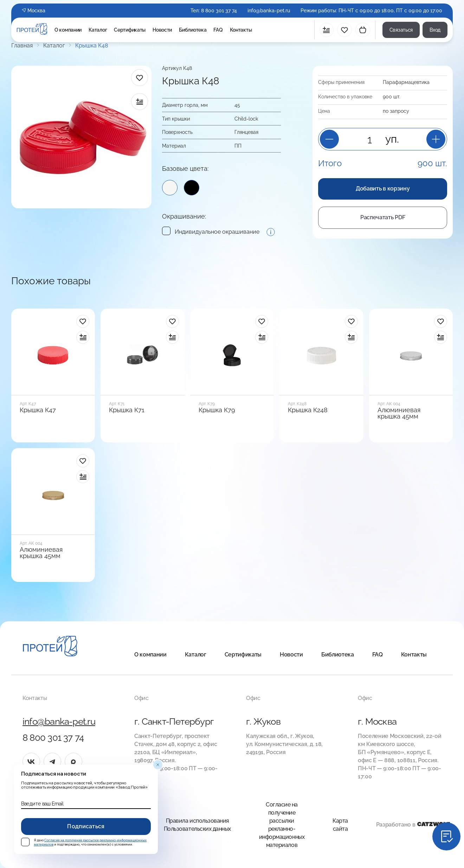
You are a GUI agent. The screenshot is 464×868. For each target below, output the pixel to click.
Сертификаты (130, 30)
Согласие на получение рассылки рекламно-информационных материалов (282, 825)
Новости (162, 30)
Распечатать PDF (383, 217)
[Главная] (50, 647)
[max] (73, 762)
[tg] (52, 762)
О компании (68, 30)
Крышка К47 (38, 410)
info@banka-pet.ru (269, 11)
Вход (435, 30)
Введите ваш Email (42, 804)
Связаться (401, 30)
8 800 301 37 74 (219, 11)
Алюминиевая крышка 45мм (399, 413)
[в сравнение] (140, 102)
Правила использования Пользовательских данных (197, 825)
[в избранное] (140, 78)
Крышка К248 (308, 410)
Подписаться (86, 826)
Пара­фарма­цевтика (406, 82)
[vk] (31, 762)
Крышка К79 (217, 410)
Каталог (98, 30)
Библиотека (193, 30)
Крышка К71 (127, 410)
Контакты (241, 30)
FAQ (218, 30)
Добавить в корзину (383, 189)
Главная (22, 46)
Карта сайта (340, 825)
